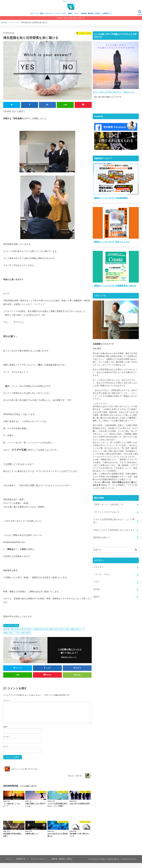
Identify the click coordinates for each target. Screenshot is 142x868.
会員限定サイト (107, 19)
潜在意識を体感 (42, 634)
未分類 (96, 584)
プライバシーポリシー (38, 864)
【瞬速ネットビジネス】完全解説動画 (109, 203)
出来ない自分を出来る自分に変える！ (72, 23)
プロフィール (34, 19)
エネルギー (98, 564)
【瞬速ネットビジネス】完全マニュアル (110, 246)
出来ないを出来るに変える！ (110, 864)
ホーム (8, 864)
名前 (6, 732)
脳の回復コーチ (78, 634)
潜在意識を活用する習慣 (60, 634)
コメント (7, 705)
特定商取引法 (20, 864)
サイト (6, 751)
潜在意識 (16, 634)
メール (6, 742)
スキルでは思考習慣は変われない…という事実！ (114, 522)
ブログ (77, 19)
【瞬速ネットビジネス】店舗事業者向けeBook (113, 290)
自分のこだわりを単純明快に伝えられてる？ (112, 528)
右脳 (8, 634)
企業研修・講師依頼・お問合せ (91, 19)
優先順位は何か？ (101, 535)
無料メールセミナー (46, 19)
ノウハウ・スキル (61, 19)
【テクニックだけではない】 (106, 515)
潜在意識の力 (28, 634)
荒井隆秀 (27, 638)
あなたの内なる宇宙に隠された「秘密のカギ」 (113, 97)
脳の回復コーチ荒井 (13, 638)
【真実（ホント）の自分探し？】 (108, 508)
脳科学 (70, 19)
